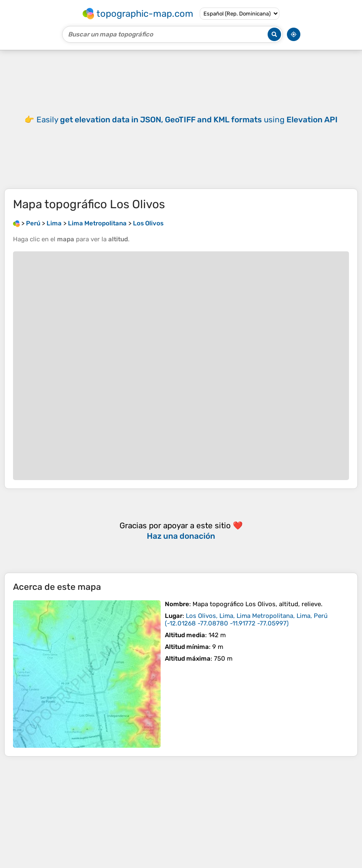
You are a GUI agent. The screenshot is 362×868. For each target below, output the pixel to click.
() (246, 620)
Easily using (187, 120)
